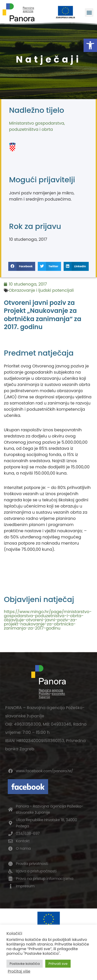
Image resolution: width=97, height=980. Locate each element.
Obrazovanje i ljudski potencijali (41, 290)
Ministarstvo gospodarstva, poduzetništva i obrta (37, 126)
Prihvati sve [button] (58, 964)
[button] (90, 45)
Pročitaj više (19, 971)
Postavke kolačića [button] (25, 964)
